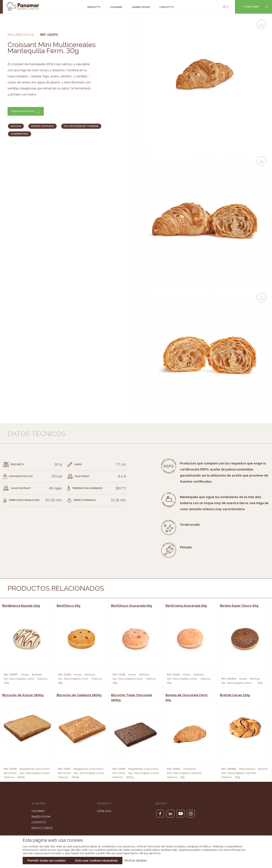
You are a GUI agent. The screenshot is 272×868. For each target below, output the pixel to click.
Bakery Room (41, 817)
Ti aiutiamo (251, 7)
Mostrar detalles (136, 861)
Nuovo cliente (42, 828)
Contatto (39, 822)
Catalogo (104, 811)
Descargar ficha (23, 111)
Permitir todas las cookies (46, 861)
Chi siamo (38, 811)
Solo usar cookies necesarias (96, 861)
